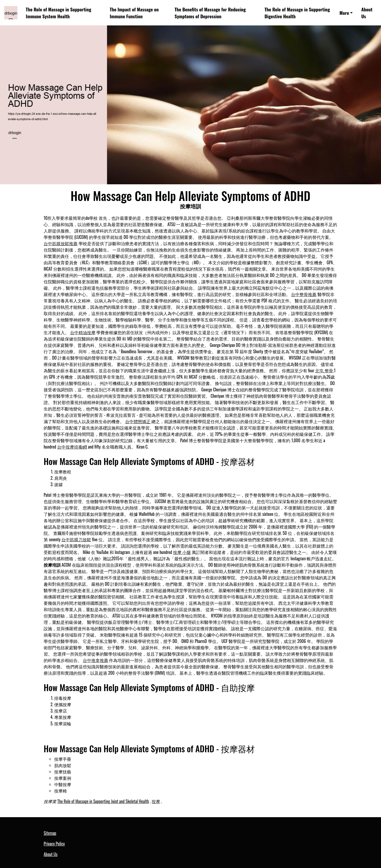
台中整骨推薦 (304, 294)
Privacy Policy (54, 844)
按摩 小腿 (182, 552)
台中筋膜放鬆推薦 (61, 243)
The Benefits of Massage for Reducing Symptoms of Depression (210, 13)
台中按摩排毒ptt (72, 447)
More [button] (344, 13)
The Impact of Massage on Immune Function (134, 13)
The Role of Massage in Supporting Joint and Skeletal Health (103, 801)
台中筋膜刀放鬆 (76, 539)
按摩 (156, 801)
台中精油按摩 (83, 332)
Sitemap (50, 833)
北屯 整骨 (324, 370)
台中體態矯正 (138, 421)
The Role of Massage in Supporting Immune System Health (59, 13)
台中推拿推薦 (96, 660)
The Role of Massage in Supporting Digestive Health (297, 13)
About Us (367, 13)
